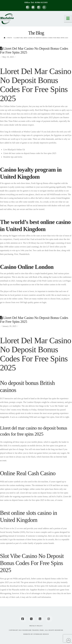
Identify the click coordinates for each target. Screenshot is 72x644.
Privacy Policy (36, 626)
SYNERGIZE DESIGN (41, 634)
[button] (68, 19)
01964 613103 (41, 2)
